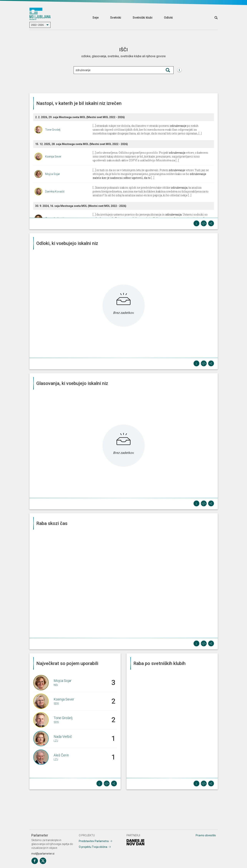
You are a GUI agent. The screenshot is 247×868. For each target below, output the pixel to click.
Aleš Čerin (61, 755)
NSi (56, 685)
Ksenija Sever (53, 157)
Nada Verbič (63, 737)
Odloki (168, 18)
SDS (56, 704)
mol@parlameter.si (43, 854)
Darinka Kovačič (55, 192)
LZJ (56, 741)
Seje (96, 18)
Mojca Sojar (53, 174)
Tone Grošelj (53, 130)
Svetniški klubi (143, 18)
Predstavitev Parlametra (94, 841)
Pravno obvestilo (206, 835)
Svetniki (116, 18)
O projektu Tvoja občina (93, 847)
